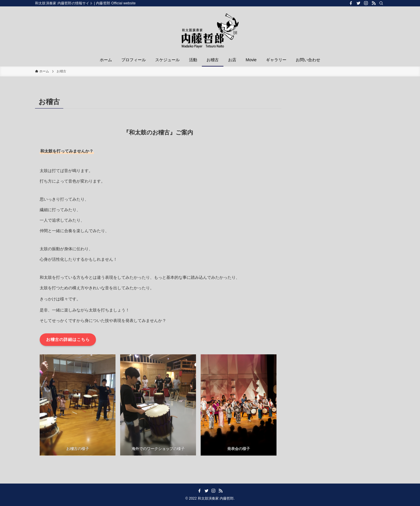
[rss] (374, 3)
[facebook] (351, 3)
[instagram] (366, 3)
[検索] (381, 3)
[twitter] (358, 3)
